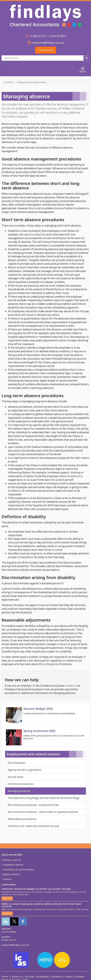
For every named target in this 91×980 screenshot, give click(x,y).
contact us (71, 686)
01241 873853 (9, 932)
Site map (29, 977)
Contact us (16, 977)
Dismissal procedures (21, 784)
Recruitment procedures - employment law (33, 805)
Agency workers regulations (24, 770)
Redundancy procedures (22, 819)
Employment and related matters (32, 82)
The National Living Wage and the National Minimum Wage (44, 798)
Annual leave (15, 777)
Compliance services (13, 865)
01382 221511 (9, 940)
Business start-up (12, 860)
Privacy (68, 977)
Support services (11, 874)
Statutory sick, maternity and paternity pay (33, 826)
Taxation (7, 879)
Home (5, 977)
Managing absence (19, 791)
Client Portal (46, 50)
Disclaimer (57, 977)
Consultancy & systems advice (18, 869)
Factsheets (9, 82)
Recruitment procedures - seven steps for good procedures (43, 812)
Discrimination (17, 763)
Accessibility (43, 977)
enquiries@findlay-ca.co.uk (48, 43)
